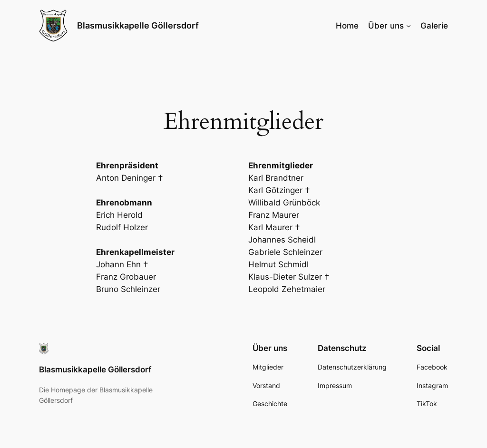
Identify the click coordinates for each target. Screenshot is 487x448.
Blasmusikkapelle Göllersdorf (138, 25)
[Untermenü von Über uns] (409, 26)
